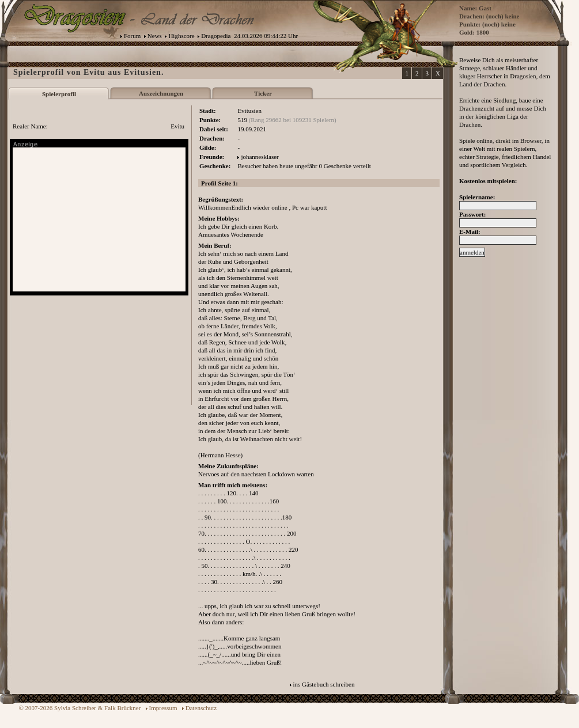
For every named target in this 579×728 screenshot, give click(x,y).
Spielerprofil (59, 94)
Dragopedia (216, 36)
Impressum (163, 708)
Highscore (181, 36)
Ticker (263, 93)
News (155, 36)
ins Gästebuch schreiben (324, 684)
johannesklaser (260, 157)
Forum (132, 36)
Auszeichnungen (161, 93)
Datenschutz (201, 708)
